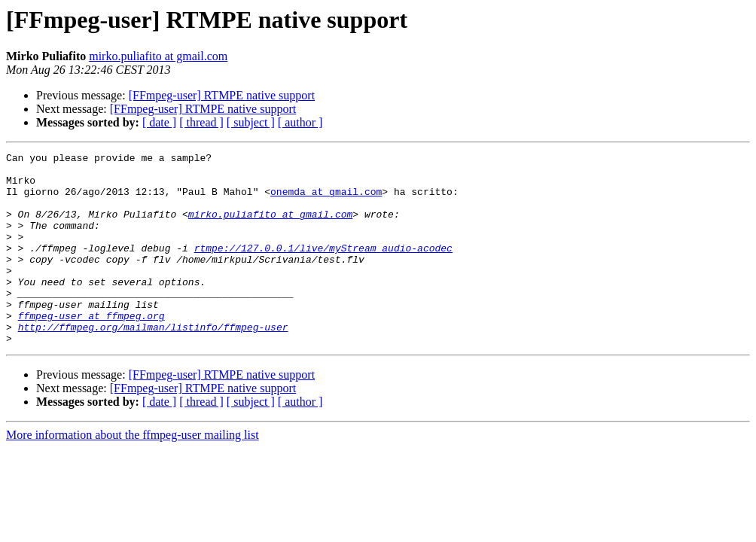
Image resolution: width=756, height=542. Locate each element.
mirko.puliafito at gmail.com (158, 56)
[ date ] (159, 122)
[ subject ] (251, 122)
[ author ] (300, 122)
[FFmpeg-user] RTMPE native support (222, 95)
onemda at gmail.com (326, 200)
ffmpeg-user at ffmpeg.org (91, 349)
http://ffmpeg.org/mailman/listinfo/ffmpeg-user (153, 363)
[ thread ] (201, 122)
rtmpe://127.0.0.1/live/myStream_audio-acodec (323, 268)
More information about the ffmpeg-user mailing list (133, 473)
